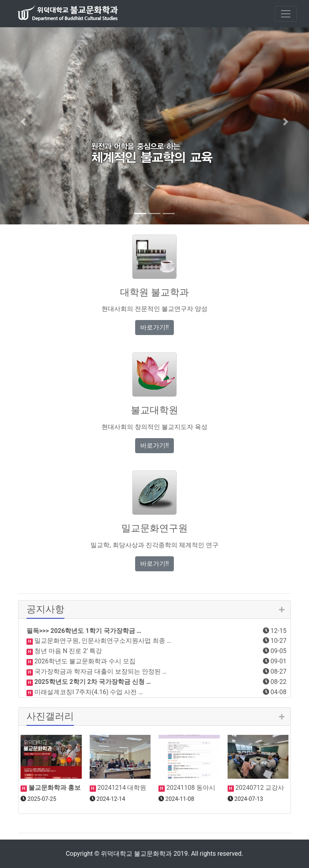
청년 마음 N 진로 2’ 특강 (67, 651)
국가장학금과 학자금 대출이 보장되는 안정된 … (100, 671)
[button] (23, 122)
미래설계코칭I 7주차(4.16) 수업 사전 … (88, 692)
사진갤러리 (50, 716)
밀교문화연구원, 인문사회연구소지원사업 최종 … (102, 641)
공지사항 (45, 609)
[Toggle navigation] (286, 14)
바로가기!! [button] (154, 327)
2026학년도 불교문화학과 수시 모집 (84, 661)
